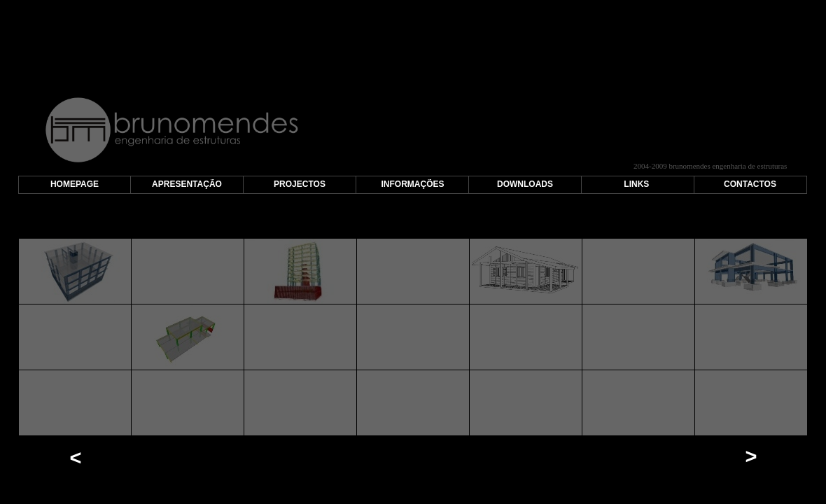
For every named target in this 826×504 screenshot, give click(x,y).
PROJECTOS (300, 184)
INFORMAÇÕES (413, 184)
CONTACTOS (750, 184)
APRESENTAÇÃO (187, 184)
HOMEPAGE (75, 184)
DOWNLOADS (525, 184)
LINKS (636, 184)
